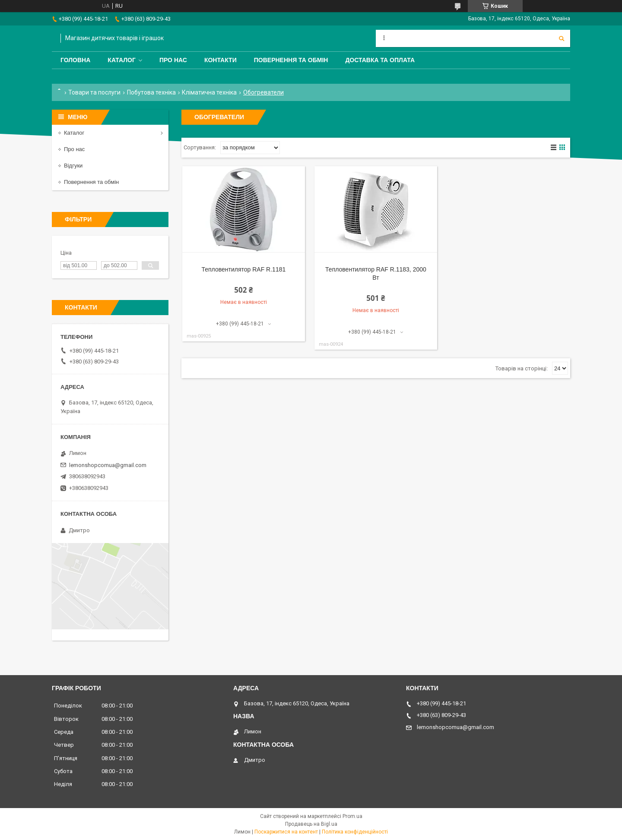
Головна (75, 60)
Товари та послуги (94, 92)
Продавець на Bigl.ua (311, 824)
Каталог (122, 60)
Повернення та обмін (291, 60)
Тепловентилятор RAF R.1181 (243, 269)
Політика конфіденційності (355, 832)
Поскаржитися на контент (286, 832)
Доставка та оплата (380, 60)
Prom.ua (352, 816)
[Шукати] (562, 38)
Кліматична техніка (209, 92)
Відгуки (73, 166)
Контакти (221, 60)
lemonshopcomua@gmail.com (108, 465)
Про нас (173, 60)
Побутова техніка (151, 92)
